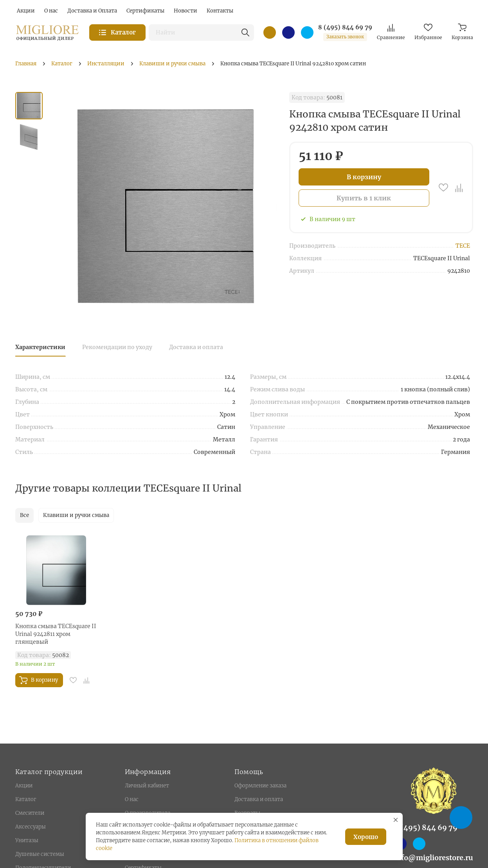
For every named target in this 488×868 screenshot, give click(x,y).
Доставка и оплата (196, 347)
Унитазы (27, 840)
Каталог (26, 799)
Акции (24, 786)
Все (24, 515)
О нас (132, 799)
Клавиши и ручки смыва (76, 515)
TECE (463, 246)
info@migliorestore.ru (434, 858)
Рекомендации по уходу (117, 347)
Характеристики (40, 347)
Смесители (30, 813)
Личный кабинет (147, 786)
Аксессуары (31, 827)
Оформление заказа (260, 786)
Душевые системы (40, 854)
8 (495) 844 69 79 (345, 27)
